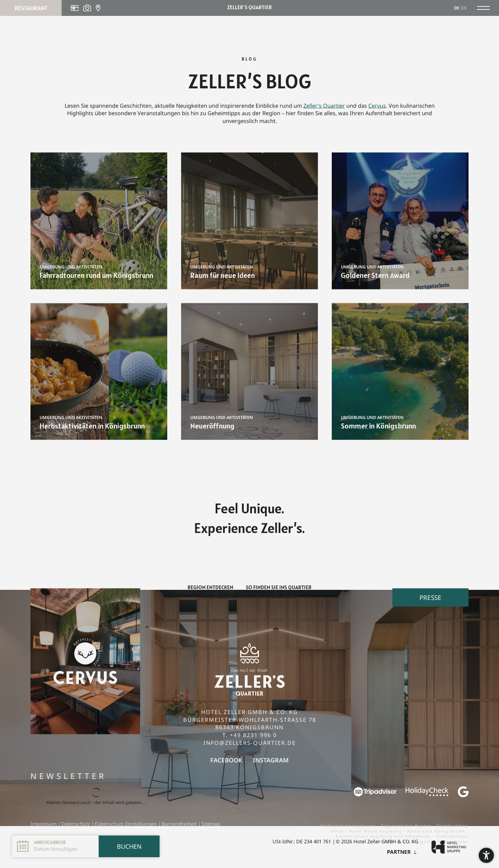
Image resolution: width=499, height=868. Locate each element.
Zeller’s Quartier (324, 109)
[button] (486, 855)
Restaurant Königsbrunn (437, 831)
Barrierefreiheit (180, 824)
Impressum (44, 824)
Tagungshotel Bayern (407, 826)
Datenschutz (76, 824)
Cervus (377, 109)
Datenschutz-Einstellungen (126, 824)
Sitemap (211, 824)
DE (457, 8)
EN (464, 8)
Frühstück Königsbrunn (349, 826)
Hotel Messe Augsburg (376, 831)
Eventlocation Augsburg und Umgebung (384, 836)
